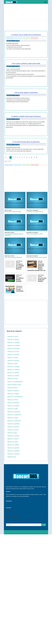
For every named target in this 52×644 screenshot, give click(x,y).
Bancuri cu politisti (32, 256)
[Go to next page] (34, 157)
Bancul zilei (8, 210)
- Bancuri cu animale (13, 342)
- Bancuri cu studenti (13, 450)
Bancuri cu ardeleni (32, 210)
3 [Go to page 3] (15, 157)
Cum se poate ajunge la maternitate (26, 93)
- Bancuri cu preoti (13, 429)
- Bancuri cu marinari (13, 411)
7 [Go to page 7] (24, 157)
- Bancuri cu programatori (15, 381)
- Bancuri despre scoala (14, 384)
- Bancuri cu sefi (12, 432)
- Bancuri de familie (13, 402)
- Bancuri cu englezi (13, 393)
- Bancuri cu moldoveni (14, 414)
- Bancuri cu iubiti (12, 408)
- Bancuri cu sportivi (13, 447)
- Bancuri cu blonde (13, 360)
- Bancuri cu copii (12, 378)
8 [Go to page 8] (27, 157)
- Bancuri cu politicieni (14, 420)
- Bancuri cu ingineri (13, 405)
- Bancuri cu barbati (13, 354)
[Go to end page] (36, 157)
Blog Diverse (9, 513)
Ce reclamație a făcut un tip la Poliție (37, 257)
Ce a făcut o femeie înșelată (20, 279)
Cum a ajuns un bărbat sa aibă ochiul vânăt (26, 64)
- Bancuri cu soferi (12, 441)
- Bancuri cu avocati (13, 351)
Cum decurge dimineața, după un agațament (14, 234)
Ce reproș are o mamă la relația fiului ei (20, 266)
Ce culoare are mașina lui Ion (35, 212)
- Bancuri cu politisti (13, 423)
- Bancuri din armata (13, 348)
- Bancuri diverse (12, 387)
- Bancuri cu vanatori (13, 453)
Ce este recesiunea (20, 290)
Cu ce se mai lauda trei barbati (42, 279)
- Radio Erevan (11, 456)
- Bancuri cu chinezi (13, 372)
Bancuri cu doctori (13, 41)
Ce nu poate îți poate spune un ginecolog (26, 142)
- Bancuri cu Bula (12, 363)
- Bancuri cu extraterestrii (15, 396)
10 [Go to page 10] (32, 157)
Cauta (44, 524)
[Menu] (45, 2)
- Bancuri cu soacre (13, 438)
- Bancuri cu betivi (12, 357)
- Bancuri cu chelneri (13, 369)
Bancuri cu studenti (32, 232)
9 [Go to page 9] (29, 157)
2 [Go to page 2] (13, 157)
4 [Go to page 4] (17, 157)
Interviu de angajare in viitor (35, 234)
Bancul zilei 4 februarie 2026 (13, 212)
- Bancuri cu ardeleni (13, 345)
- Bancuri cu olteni (12, 417)
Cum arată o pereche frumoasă (13, 257)
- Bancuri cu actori (12, 336)
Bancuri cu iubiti (9, 232)
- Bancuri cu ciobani (13, 375)
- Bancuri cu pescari (13, 426)
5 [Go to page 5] (20, 157)
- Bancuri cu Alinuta (13, 339)
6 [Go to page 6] (22, 157)
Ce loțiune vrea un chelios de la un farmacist (26, 35)
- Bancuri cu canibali (13, 366)
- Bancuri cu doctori (13, 390)
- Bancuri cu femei (12, 399)
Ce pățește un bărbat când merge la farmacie (26, 116)
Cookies (8, 519)
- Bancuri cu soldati (13, 444)
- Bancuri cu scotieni (13, 435)
